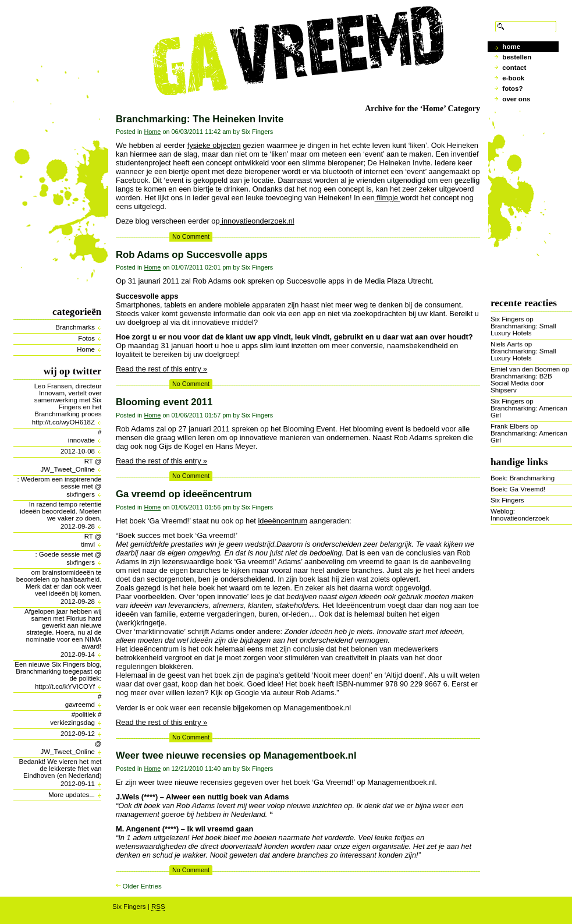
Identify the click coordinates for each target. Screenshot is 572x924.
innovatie (81, 440)
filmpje (388, 198)
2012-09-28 (78, 526)
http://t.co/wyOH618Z (63, 422)
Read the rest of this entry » (161, 369)
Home (86, 349)
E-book (513, 78)
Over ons (516, 99)
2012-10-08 (78, 451)
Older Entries (142, 886)
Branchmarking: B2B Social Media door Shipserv (521, 383)
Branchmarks (75, 327)
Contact (514, 68)
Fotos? (512, 88)
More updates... (72, 795)
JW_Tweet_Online (68, 469)
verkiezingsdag (72, 723)
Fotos (86, 338)
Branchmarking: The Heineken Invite (200, 119)
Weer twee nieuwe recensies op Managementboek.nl (236, 755)
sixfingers (81, 494)
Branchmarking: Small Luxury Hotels (523, 330)
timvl (88, 544)
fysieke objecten (214, 145)
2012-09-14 (78, 654)
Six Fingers (507, 319)
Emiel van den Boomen (525, 369)
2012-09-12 (78, 734)
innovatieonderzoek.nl (257, 221)
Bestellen (517, 57)
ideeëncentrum (283, 521)
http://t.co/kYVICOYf (65, 686)
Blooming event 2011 (164, 402)
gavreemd (80, 704)
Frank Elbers (509, 426)
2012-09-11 (78, 784)
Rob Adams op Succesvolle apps (192, 255)
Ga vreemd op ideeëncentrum (184, 494)
